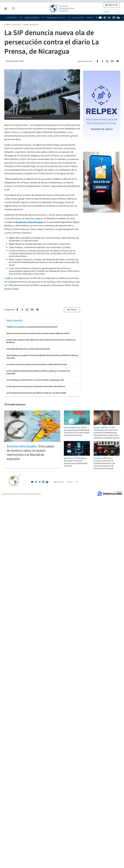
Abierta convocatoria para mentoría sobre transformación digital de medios (38, 333)
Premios (104, 18)
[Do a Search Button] (13, 9)
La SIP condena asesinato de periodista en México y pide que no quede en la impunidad (38, 372)
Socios (117, 18)
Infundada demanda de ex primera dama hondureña (28, 349)
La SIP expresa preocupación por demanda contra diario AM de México (36, 386)
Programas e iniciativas (56, 18)
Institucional (12, 18)
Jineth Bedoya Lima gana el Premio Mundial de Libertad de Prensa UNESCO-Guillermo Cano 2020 (42, 357)
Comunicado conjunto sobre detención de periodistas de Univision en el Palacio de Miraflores (41, 341)
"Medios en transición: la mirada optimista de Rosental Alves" (32, 327)
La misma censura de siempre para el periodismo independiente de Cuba (37, 364)
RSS (77, 482)
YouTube (32, 482)
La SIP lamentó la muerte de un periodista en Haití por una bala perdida (36, 393)
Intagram (43, 482)
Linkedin (47, 482)
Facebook (36, 482)
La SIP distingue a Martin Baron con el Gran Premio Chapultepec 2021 (35, 380)
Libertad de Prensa (32, 18)
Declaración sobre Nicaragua (29, 222)
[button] (111, 5)
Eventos (90, 18)
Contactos (69, 482)
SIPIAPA (7, 24)
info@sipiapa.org (58, 482)
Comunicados (78, 18)
